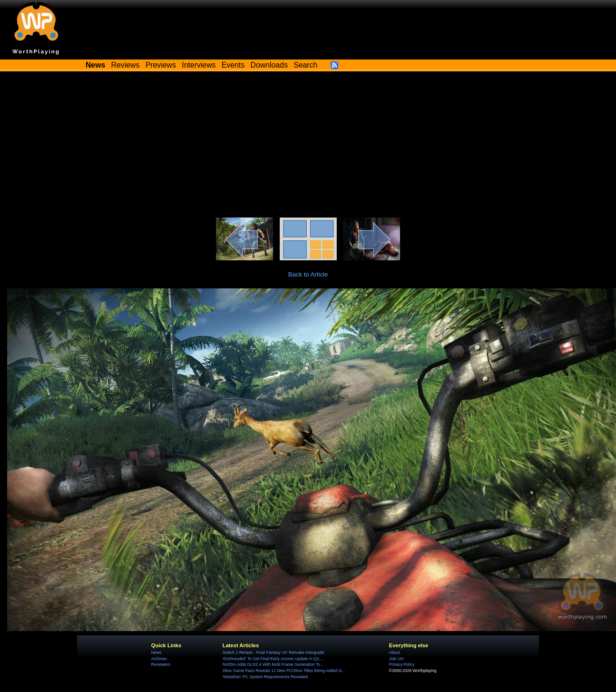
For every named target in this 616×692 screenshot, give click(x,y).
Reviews (126, 65)
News (156, 652)
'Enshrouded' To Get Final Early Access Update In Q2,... (273, 659)
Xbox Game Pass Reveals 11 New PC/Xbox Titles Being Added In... (284, 671)
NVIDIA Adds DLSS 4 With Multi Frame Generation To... (273, 664)
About (394, 652)
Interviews (199, 65)
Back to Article (308, 274)
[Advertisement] (308, 146)
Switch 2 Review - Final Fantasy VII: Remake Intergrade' (274, 652)
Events (233, 65)
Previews (161, 65)
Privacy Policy (402, 664)
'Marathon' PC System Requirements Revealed (265, 677)
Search (305, 65)
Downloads (269, 65)
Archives (159, 659)
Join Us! (396, 659)
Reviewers (161, 664)
